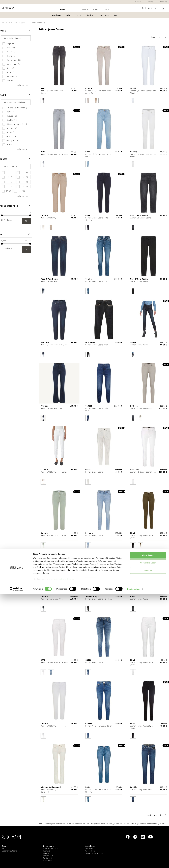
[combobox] (149, 8)
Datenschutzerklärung (64, 853)
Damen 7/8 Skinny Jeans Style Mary (98, 155)
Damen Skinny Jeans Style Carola (52, 92)
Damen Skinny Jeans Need (141, 408)
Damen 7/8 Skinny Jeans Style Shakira (98, 791)
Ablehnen (148, 845)
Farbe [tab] (3, 31)
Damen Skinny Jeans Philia (52, 599)
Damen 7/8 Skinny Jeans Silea (143, 472)
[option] (43, 100)
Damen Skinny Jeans (49, 281)
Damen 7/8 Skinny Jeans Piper (53, 535)
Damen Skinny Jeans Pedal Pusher (97, 410)
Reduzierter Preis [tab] (9, 206)
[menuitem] (63, 9)
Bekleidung (14, 23)
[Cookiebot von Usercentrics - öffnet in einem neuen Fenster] (16, 863)
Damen (5, 23)
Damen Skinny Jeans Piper (141, 790)
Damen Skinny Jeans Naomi (97, 345)
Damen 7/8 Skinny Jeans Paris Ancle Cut (98, 92)
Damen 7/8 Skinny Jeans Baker (54, 472)
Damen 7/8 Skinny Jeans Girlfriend (51, 791)
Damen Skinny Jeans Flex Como (99, 599)
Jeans (29, 23)
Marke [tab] (3, 95)
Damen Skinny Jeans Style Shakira (97, 219)
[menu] (84, 9)
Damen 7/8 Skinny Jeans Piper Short (143, 92)
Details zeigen (134, 863)
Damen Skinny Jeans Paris (96, 281)
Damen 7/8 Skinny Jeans (51, 218)
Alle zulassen (148, 829)
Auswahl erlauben (148, 837)
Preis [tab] (3, 234)
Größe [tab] (4, 159)
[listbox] (59, 101)
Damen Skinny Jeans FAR (51, 408)
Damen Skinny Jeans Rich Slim (54, 345)
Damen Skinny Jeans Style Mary (54, 154)
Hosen (23, 23)
